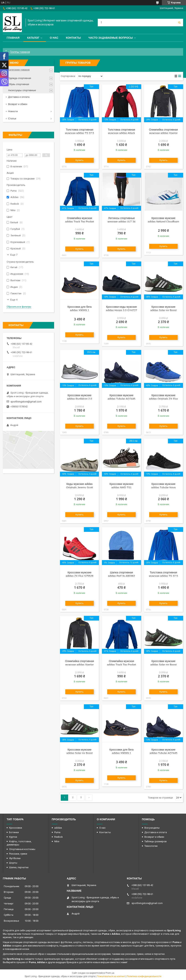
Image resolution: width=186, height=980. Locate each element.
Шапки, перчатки (19, 867)
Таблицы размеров (156, 841)
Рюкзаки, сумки (18, 854)
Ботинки (14, 832)
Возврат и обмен (18, 104)
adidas (58, 828)
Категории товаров (19, 70)
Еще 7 (14, 255)
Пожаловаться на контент (111, 976)
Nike (57, 841)
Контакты (73, 38)
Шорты (13, 863)
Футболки (15, 858)
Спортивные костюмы (22, 849)
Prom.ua (110, 973)
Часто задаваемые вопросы (111, 38)
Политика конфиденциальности (144, 976)
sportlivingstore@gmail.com (26, 402)
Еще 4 (14, 300)
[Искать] (179, 23)
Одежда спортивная (20, 78)
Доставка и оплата (19, 97)
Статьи (12, 119)
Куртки (13, 837)
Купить (80, 160)
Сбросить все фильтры (19, 307)
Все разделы (152, 828)
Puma (57, 832)
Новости (13, 111)
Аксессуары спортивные (22, 90)
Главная (13, 38)
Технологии (151, 846)
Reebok (59, 837)
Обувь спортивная (19, 84)
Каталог (33, 38)
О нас (54, 38)
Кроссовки (16, 828)
